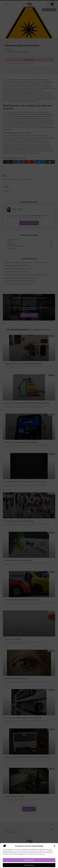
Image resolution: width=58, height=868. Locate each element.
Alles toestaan (29, 860)
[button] (54, 846)
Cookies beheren (29, 865)
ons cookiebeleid (29, 854)
